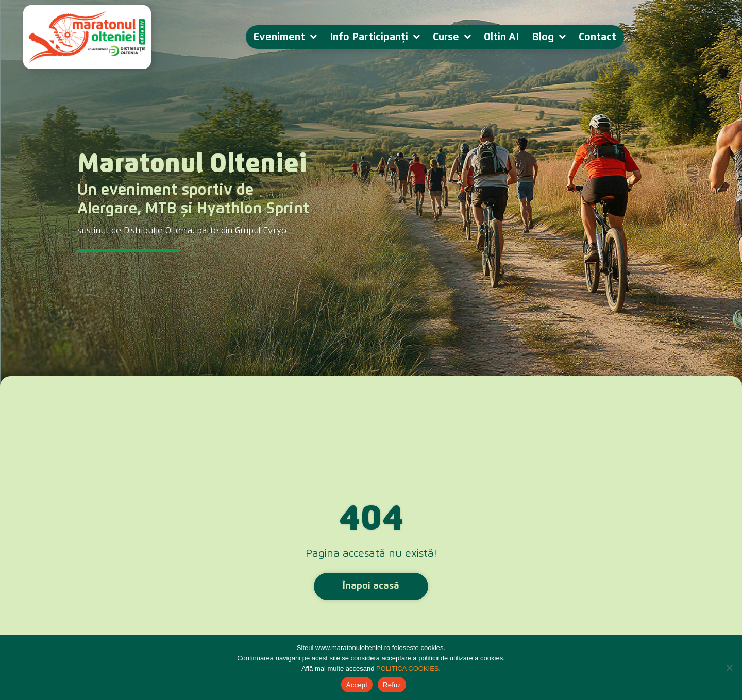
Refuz (392, 685)
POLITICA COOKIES (407, 668)
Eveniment (285, 37)
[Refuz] (729, 668)
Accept (357, 685)
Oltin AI (501, 37)
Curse (452, 37)
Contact (597, 37)
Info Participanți (375, 37)
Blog (549, 37)
